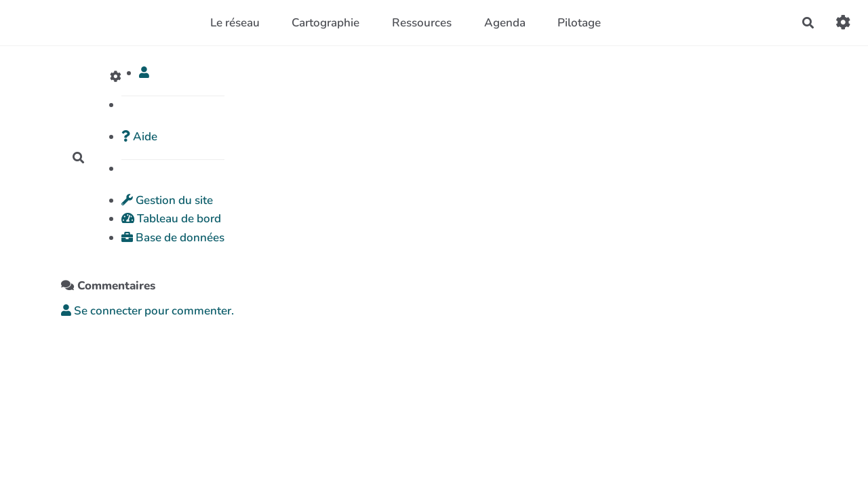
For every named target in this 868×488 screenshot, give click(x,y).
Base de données (173, 238)
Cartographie (325, 23)
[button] (144, 73)
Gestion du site (167, 200)
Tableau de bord (171, 219)
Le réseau (235, 23)
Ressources (422, 23)
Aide (139, 137)
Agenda (505, 23)
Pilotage (579, 23)
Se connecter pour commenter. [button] (147, 311)
